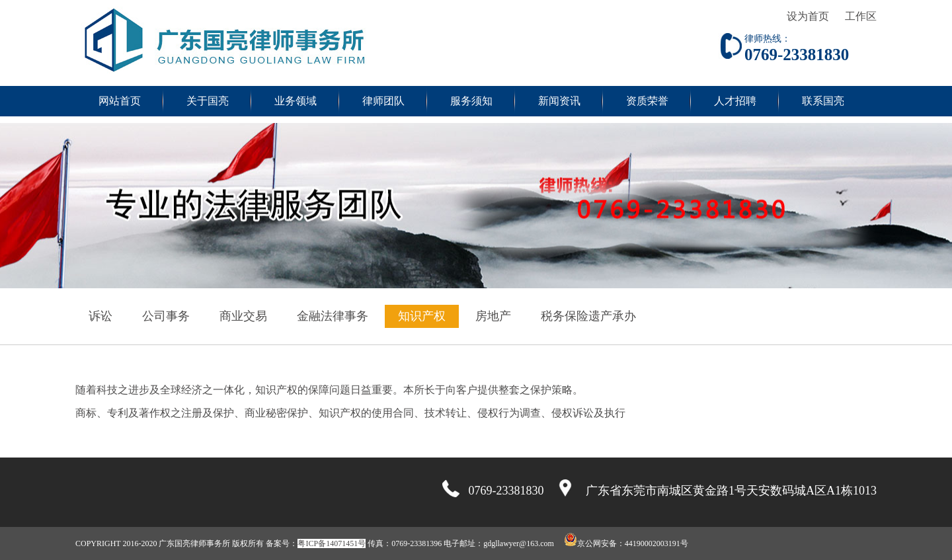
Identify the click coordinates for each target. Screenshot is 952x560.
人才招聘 (735, 101)
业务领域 (296, 101)
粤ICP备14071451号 (332, 543)
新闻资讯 (559, 101)
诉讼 (100, 316)
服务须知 (471, 101)
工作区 (861, 16)
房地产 (493, 316)
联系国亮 (823, 101)
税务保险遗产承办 (588, 316)
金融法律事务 (333, 316)
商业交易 (243, 316)
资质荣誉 (647, 101)
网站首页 (120, 101)
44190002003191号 (656, 543)
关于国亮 (208, 101)
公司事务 (166, 316)
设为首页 (808, 16)
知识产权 (422, 316)
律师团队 (383, 101)
